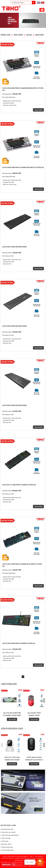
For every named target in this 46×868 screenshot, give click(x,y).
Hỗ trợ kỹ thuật (5, 838)
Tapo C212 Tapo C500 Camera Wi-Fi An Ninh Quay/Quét (12, 760)
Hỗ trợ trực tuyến (8, 825)
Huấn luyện (4, 841)
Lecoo (29, 35)
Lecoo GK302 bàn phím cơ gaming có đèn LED (19, 643)
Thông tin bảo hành (7, 847)
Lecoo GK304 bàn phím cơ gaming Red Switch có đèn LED (23, 167)
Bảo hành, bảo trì (6, 844)
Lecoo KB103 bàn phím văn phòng (14, 405)
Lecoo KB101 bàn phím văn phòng (14, 247)
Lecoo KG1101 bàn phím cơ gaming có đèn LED (19, 485)
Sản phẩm (18, 35)
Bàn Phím (39, 35)
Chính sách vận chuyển (8, 832)
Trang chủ (5, 35)
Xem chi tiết (38, 110)
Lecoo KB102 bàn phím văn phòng (14, 326)
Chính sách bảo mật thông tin (10, 835)
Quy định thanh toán (7, 829)
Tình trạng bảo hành (7, 850)
